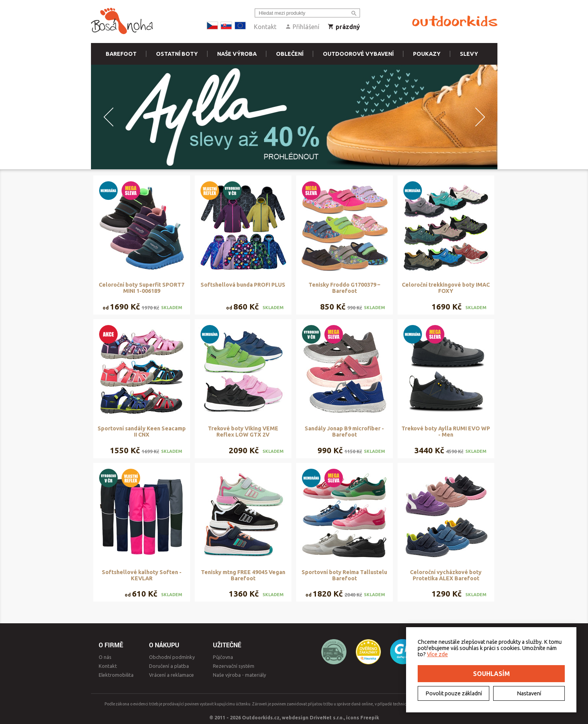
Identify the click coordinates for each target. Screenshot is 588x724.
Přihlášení (302, 27)
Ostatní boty (177, 54)
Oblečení (290, 54)
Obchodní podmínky (172, 657)
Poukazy (427, 54)
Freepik (370, 717)
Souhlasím (491, 674)
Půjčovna (223, 657)
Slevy (469, 54)
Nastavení (529, 693)
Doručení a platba (169, 666)
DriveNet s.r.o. (327, 717)
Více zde (437, 654)
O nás (105, 657)
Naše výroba (237, 54)
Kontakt (265, 27)
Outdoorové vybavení (358, 54)
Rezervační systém (234, 666)
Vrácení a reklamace (171, 675)
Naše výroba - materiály (239, 675)
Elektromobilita (116, 675)
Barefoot (121, 54)
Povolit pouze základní (454, 693)
